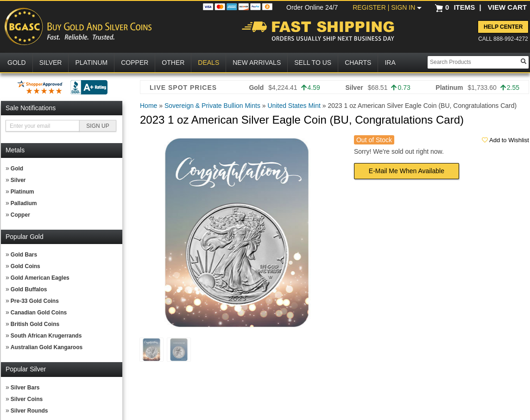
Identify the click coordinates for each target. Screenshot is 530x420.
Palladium (24, 203)
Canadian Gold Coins (39, 313)
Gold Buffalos (29, 289)
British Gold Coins (35, 324)
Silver (18, 180)
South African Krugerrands (46, 336)
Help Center (503, 27)
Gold (17, 169)
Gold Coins (25, 266)
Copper (20, 215)
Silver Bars (25, 388)
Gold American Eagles (40, 278)
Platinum (22, 192)
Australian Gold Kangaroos (47, 347)
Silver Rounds (29, 411)
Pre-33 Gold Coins (35, 301)
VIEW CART (507, 7)
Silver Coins (27, 399)
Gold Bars (24, 255)
